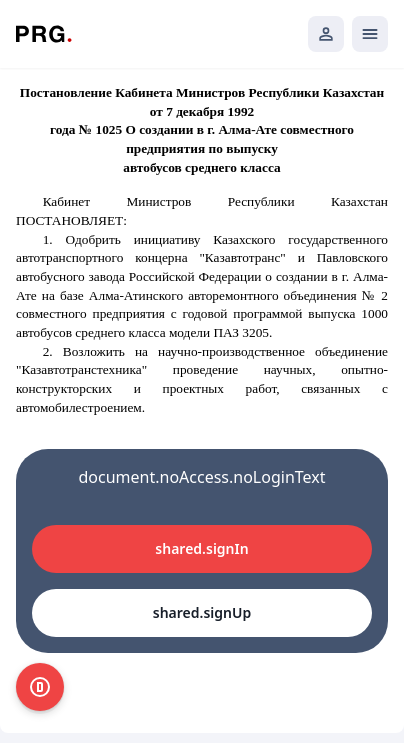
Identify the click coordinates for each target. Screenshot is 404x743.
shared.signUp (202, 612)
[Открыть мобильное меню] (370, 34)
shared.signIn (201, 548)
